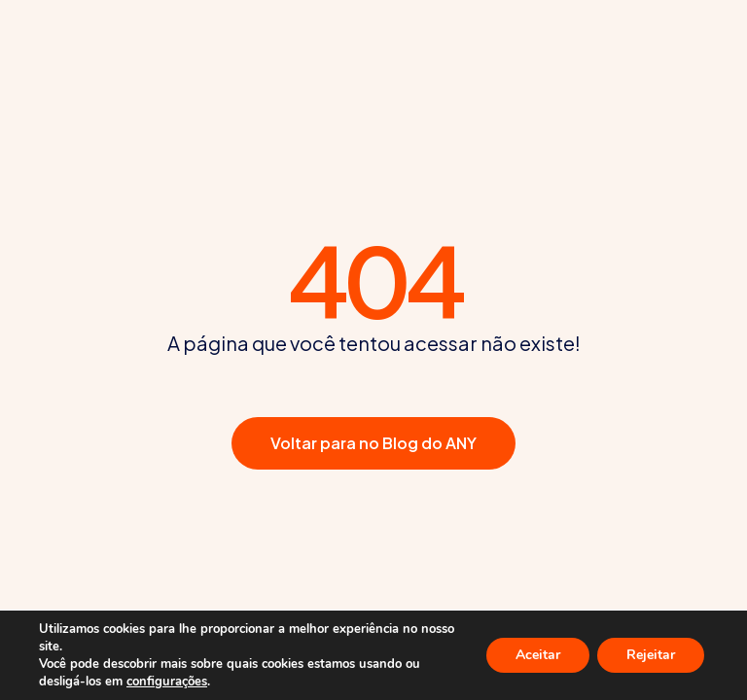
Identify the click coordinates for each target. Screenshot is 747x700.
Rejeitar (651, 655)
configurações (167, 682)
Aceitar (538, 655)
